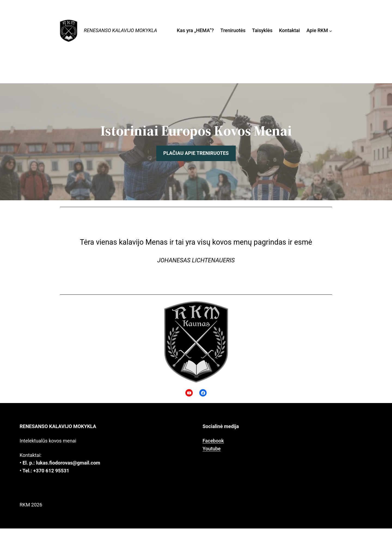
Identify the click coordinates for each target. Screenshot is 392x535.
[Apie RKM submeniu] (331, 31)
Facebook (213, 441)
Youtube (212, 449)
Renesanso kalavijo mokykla (120, 30)
